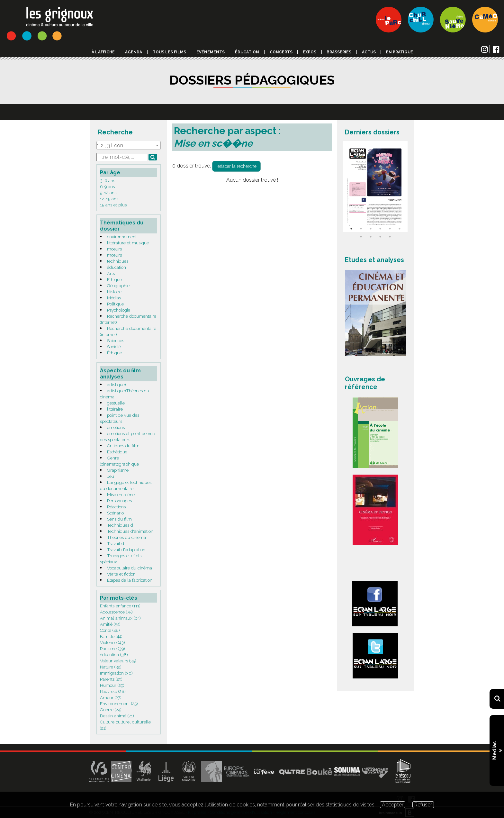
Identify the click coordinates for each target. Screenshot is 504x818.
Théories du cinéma (126, 537)
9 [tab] (380, 237)
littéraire (115, 409)
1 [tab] (351, 229)
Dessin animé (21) (117, 716)
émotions (116, 427)
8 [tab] (371, 237)
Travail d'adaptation (126, 550)
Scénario (115, 513)
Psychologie (119, 310)
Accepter (393, 805)
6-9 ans (107, 186)
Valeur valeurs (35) (118, 661)
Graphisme (118, 470)
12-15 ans (109, 199)
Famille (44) (111, 636)
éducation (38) (114, 655)
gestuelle (116, 403)
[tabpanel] (375, 186)
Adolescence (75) (116, 612)
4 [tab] (380, 229)
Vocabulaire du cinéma (130, 568)
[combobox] (129, 145)
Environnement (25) (119, 704)
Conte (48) (110, 630)
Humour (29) (112, 685)
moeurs (114, 249)
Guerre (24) (111, 710)
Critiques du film (123, 446)
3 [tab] (371, 229)
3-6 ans (108, 180)
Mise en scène (121, 495)
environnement (122, 237)
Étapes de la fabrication (130, 580)
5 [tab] (390, 229)
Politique (115, 304)
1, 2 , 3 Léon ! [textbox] (111, 145)
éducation (117, 267)
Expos (310, 52)
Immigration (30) (116, 673)
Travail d (116, 543)
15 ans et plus (113, 205)
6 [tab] (400, 229)
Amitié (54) (110, 624)
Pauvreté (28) (113, 691)
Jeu (111, 476)
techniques (118, 261)
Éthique (114, 353)
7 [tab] (361, 237)
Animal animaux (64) (120, 618)
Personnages (119, 501)
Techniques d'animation (130, 531)
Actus (369, 52)
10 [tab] (390, 237)
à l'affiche (103, 52)
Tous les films (169, 52)
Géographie (118, 286)
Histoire (114, 292)
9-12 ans (108, 193)
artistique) (117, 385)
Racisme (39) (113, 649)
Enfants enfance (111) (120, 606)
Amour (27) (111, 697)
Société (114, 347)
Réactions (116, 507)
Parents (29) (111, 679)
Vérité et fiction (121, 574)
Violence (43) (113, 642)
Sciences (116, 341)
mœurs (114, 255)
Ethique (114, 279)
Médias (114, 298)
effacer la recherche (236, 166)
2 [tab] (361, 229)
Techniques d (120, 525)
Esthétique (117, 452)
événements (211, 52)
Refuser (423, 805)
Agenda (134, 52)
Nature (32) (111, 667)
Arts (111, 273)
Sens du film (119, 519)
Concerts (281, 52)
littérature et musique (128, 243)
